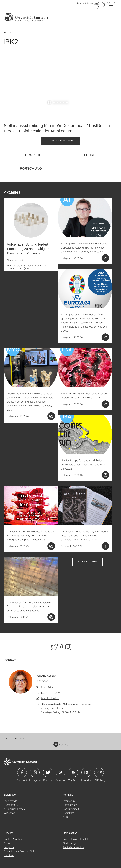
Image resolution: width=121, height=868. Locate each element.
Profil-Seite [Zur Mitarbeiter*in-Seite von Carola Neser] (47, 685)
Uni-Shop (9, 853)
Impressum (69, 799)
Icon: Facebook (22, 771)
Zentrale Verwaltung (74, 845)
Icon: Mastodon (60, 771)
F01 (107, 3)
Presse (7, 841)
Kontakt (61, 743)
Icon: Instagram (35, 771)
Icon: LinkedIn (86, 771)
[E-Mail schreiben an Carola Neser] (47, 697)
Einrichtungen (71, 841)
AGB (65, 815)
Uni (86, 3)
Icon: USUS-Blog (99, 771)
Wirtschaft (10, 811)
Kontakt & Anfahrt (14, 837)
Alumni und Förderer (15, 807)
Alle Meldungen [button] (87, 560)
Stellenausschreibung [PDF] (60, 139)
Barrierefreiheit (71, 807)
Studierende (10, 799)
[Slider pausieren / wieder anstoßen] (49, 101)
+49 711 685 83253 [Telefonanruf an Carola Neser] (52, 691)
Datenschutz (70, 803)
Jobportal (9, 845)
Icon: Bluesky (48, 771)
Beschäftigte (11, 803)
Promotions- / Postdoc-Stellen (20, 849)
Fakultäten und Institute (76, 837)
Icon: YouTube (73, 771)
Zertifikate (68, 811)
